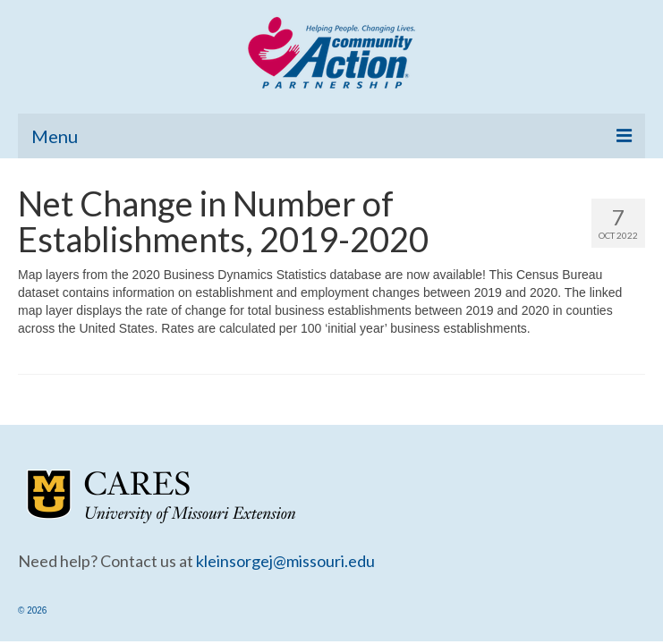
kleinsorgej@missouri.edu (285, 561)
